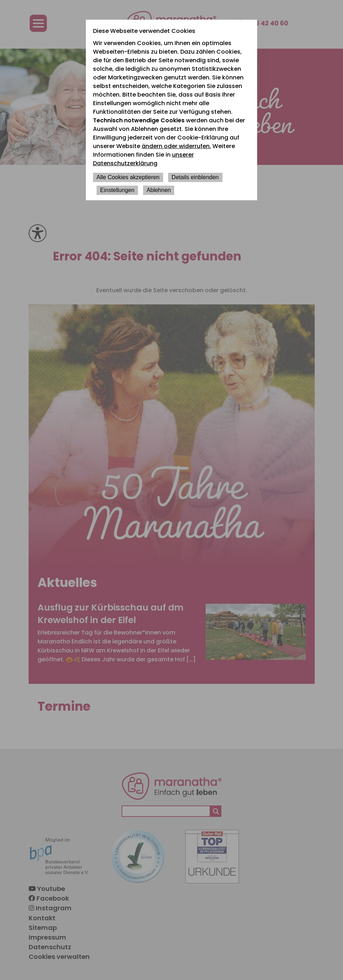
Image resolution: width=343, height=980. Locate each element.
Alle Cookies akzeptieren (128, 177)
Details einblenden (195, 177)
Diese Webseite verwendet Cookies (144, 31)
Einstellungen (117, 190)
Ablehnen (159, 190)
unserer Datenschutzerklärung (143, 159)
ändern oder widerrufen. (176, 146)
